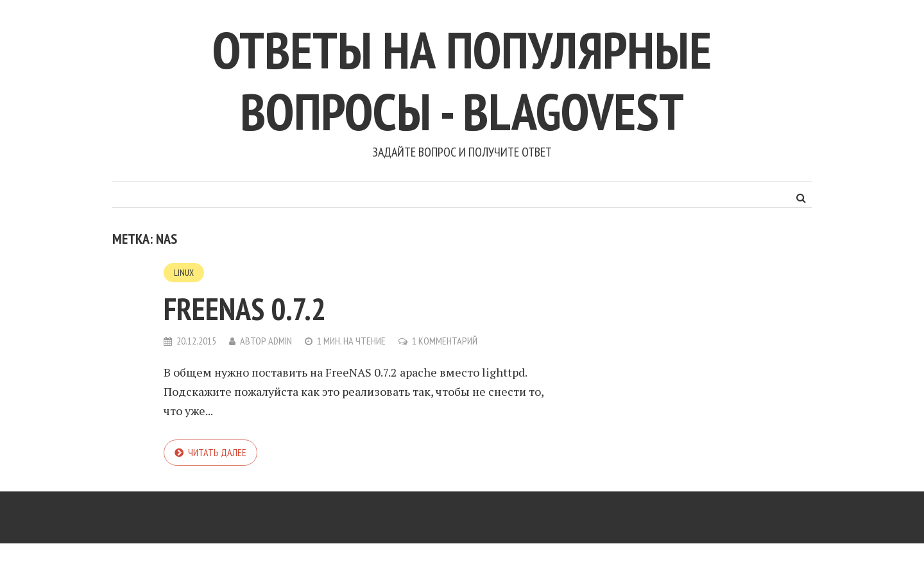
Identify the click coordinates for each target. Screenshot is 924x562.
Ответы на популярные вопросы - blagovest (462, 81)
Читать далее (217, 452)
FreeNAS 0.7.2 (245, 309)
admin (280, 341)
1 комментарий (445, 341)
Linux (184, 273)
